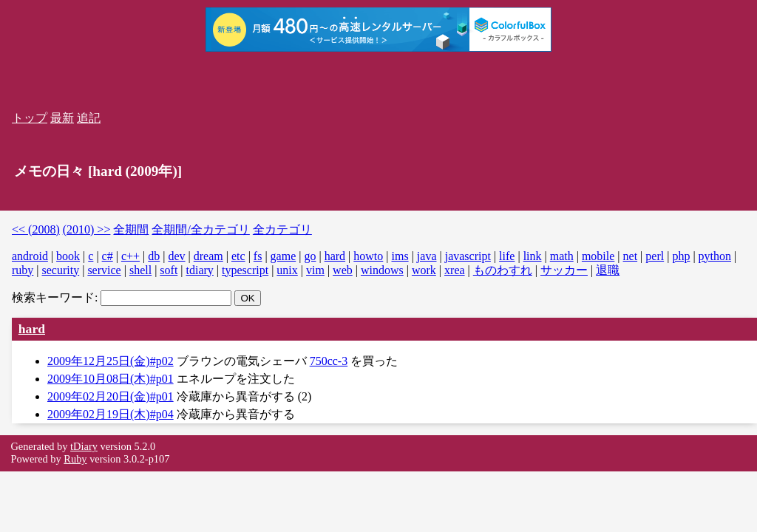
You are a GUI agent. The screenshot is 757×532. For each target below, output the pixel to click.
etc (238, 256)
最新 (62, 118)
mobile (598, 256)
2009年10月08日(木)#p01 (111, 379)
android (30, 256)
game (284, 256)
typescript (245, 270)
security (61, 270)
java (427, 256)
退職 (608, 270)
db (154, 256)
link (533, 256)
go (310, 256)
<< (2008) (36, 229)
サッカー (564, 270)
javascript (468, 256)
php (681, 256)
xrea (455, 270)
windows (382, 270)
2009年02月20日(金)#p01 (111, 396)
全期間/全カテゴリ (200, 229)
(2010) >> (87, 229)
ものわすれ (503, 270)
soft (169, 270)
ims (400, 256)
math (562, 256)
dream (208, 256)
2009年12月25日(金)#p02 (111, 361)
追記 (89, 118)
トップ (30, 118)
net (631, 256)
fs (258, 256)
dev (176, 256)
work (424, 270)
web (343, 270)
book (68, 256)
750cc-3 (329, 361)
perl (655, 256)
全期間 (131, 229)
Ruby (75, 459)
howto (368, 256)
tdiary (200, 270)
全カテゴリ (282, 229)
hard (335, 256)
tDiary (84, 446)
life (507, 256)
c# (108, 256)
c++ (130, 256)
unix (287, 270)
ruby (23, 270)
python (715, 256)
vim (315, 270)
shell (140, 270)
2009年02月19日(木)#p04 (111, 414)
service (104, 270)
